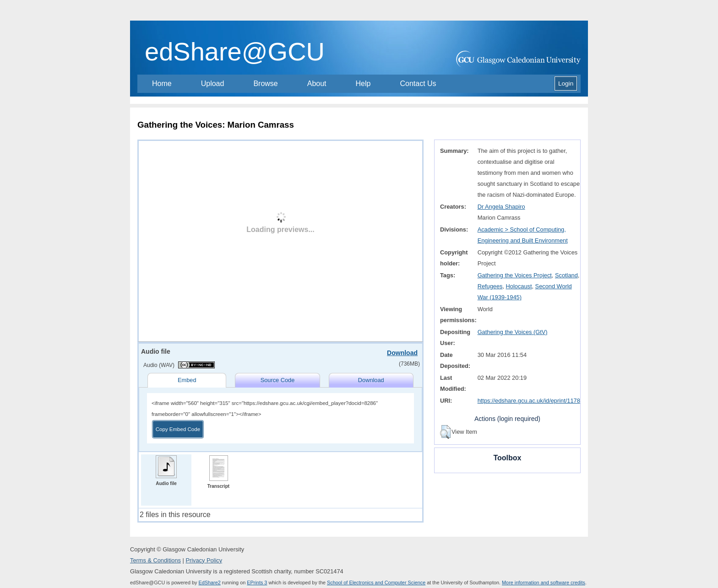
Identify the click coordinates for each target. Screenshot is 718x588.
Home (162, 84)
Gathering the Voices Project (515, 275)
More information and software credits (544, 583)
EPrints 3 (257, 583)
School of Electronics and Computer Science (376, 583)
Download (402, 353)
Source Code (278, 380)
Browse (265, 84)
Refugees (490, 286)
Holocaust (519, 286)
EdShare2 (209, 583)
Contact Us (418, 84)
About (317, 84)
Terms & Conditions (155, 560)
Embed (187, 380)
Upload (213, 84)
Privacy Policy (204, 560)
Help (363, 84)
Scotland (566, 275)
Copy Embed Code (178, 429)
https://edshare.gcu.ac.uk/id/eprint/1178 (529, 401)
